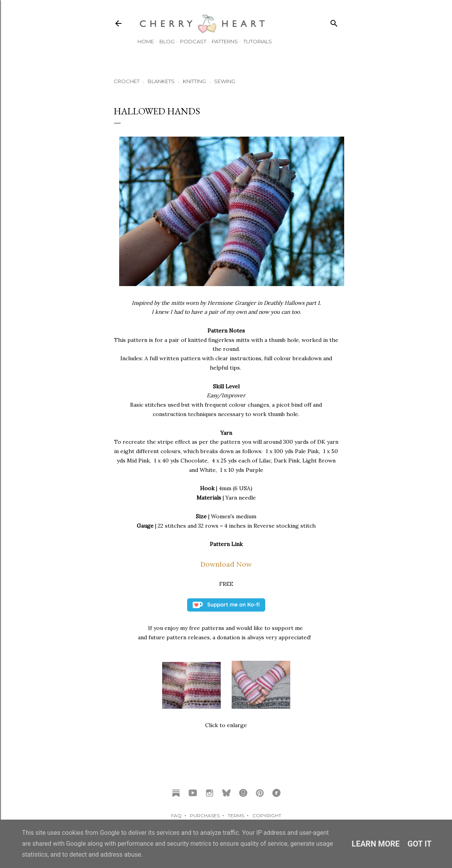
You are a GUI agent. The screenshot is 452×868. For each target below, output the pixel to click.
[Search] (334, 22)
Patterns (225, 41)
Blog (167, 41)
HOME (146, 41)
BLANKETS (161, 81)
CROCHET (127, 81)
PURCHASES (205, 816)
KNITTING (194, 81)
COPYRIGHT (267, 816)
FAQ (176, 816)
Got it (420, 844)
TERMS (236, 816)
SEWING (225, 81)
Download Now (226, 564)
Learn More (376, 844)
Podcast (193, 41)
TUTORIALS (258, 41)
